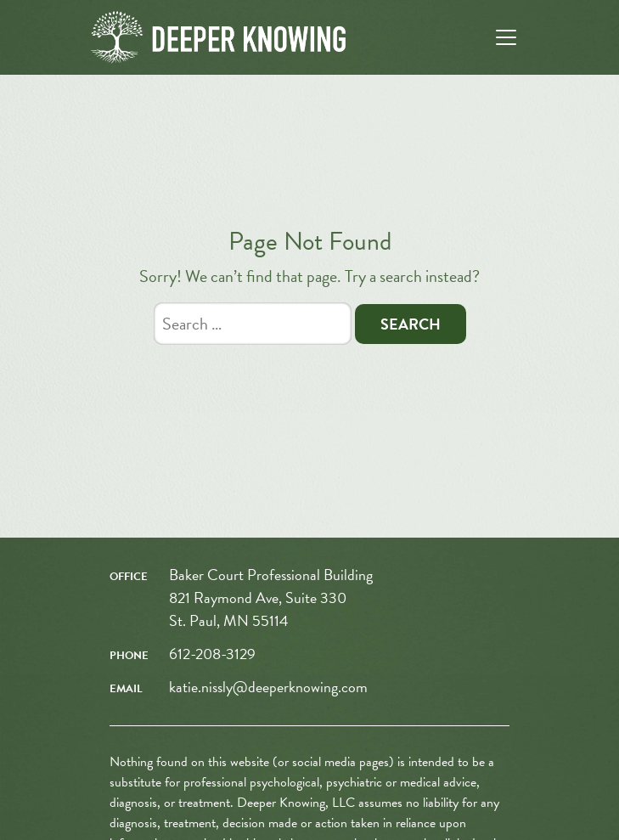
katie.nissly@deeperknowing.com (268, 687)
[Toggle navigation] (506, 37)
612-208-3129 (212, 654)
